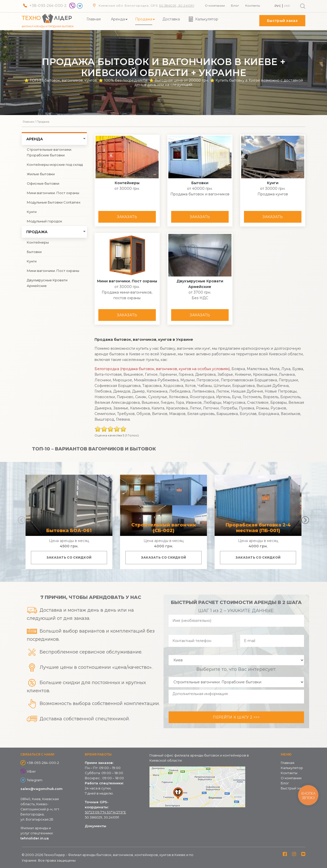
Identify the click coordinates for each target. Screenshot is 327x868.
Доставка (171, 19)
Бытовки (34, 252)
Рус (278, 6)
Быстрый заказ (282, 21)
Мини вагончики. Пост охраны (53, 193)
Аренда (118, 19)
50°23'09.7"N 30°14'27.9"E (105, 812)
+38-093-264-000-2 (48, 6)
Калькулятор (207, 19)
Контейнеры (38, 242)
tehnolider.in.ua (35, 838)
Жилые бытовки (41, 174)
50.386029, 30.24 (173, 5)
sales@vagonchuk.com (42, 789)
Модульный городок (44, 221)
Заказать (127, 217)
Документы (96, 826)
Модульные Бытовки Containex (54, 202)
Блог (235, 5)
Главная (94, 19)
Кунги (32, 212)
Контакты (253, 5)
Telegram (35, 780)
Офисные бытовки (43, 183)
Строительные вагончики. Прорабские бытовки (49, 152)
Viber (31, 771)
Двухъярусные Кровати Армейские (47, 283)
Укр (287, 6)
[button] (305, 520)
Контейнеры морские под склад (55, 165)
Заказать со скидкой (69, 557)
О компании (215, 5)
